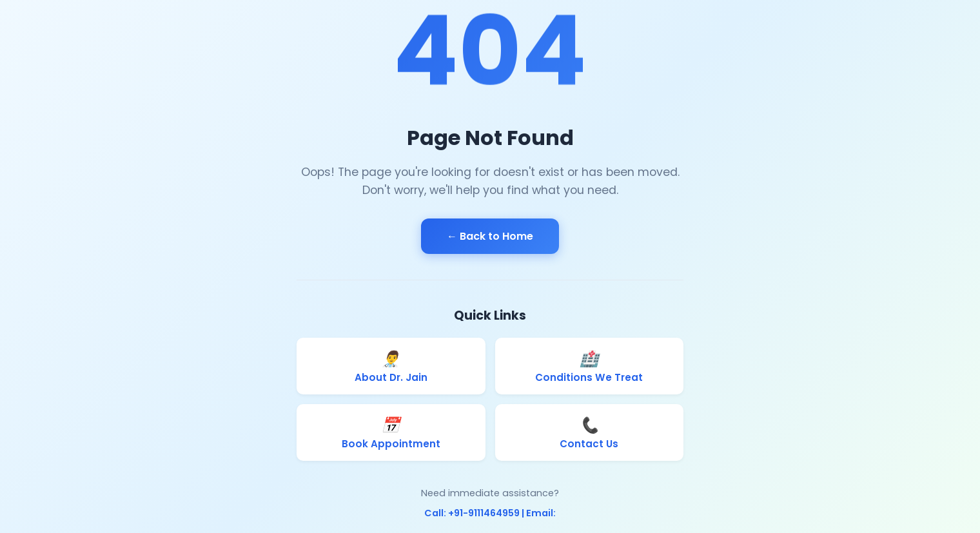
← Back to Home (490, 236)
